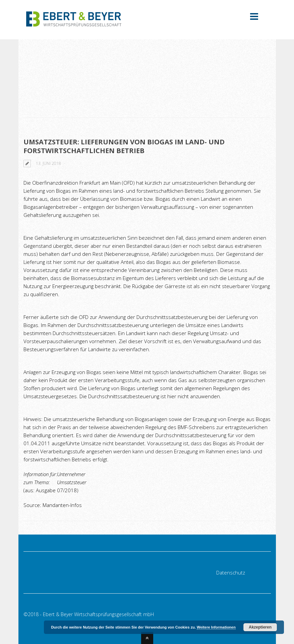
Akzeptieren (260, 627)
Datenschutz (231, 572)
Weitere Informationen (216, 627)
